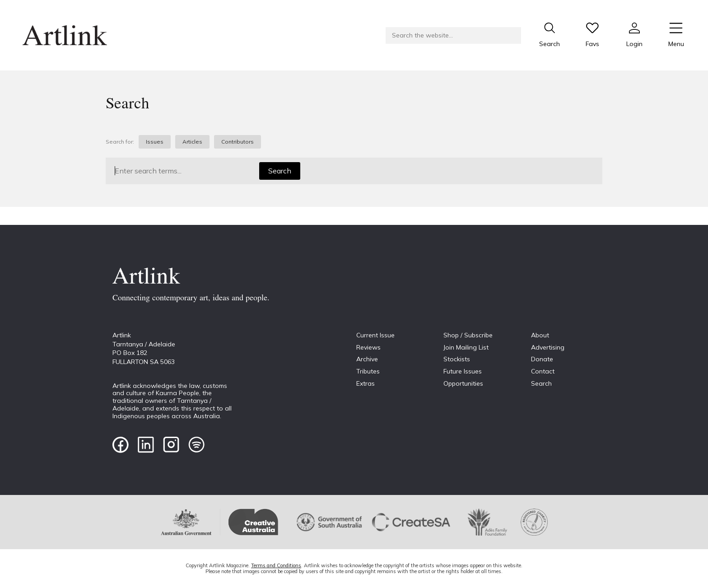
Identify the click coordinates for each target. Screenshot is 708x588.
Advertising (548, 347)
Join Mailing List (466, 347)
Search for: (120, 142)
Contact (543, 371)
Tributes (368, 371)
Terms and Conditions (276, 565)
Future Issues (463, 371)
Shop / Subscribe (468, 335)
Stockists (457, 359)
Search (280, 171)
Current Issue (375, 335)
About (540, 335)
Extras (366, 383)
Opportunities (463, 383)
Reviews (368, 347)
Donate (542, 359)
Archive (367, 359)
